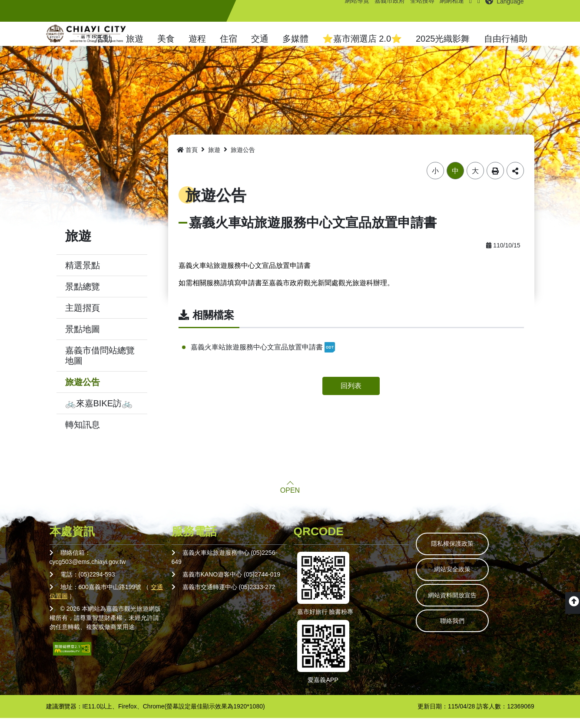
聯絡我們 (458, 638)
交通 (260, 39)
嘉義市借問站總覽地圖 (100, 366)
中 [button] (455, 181)
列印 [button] (495, 181)
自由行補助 (506, 39)
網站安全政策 (458, 583)
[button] (505, 11)
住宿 (229, 39)
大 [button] (475, 181)
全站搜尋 (419, 11)
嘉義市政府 (386, 11)
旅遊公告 (83, 392)
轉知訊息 (83, 435)
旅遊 (135, 39)
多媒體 (295, 39)
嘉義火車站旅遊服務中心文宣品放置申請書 (263, 357)
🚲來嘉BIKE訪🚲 (99, 413)
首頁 (187, 160)
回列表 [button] (351, 396)
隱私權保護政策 (458, 555)
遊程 (197, 39)
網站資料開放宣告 (458, 610)
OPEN (290, 501)
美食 (166, 39)
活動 (103, 39)
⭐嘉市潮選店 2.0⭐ (362, 39)
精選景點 (83, 275)
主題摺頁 (83, 318)
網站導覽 (354, 11)
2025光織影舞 (443, 39)
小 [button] (435, 181)
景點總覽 (83, 296)
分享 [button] (515, 181)
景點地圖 (83, 339)
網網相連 (448, 11)
